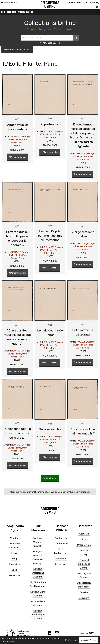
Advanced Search (50, 43)
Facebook (61, 559)
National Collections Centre (84, 564)
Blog (14, 559)
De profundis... (50, 124)
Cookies (84, 592)
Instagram (61, 564)
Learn (14, 553)
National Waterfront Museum (38, 573)
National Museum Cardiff (38, 542)
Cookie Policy (8, 642)
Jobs (84, 539)
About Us (84, 534)
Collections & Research (17, 12)
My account (82, 2)
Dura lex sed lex (50, 429)
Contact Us (61, 538)
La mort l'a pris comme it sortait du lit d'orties (50, 235)
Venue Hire (14, 575)
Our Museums (9, 2)
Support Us (14, 564)
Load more (50, 478)
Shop (14, 570)
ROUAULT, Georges (21, 136)
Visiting (14, 538)
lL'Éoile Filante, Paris (17, 139)
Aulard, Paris (17, 142)
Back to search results (17, 50)
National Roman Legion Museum (38, 615)
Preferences (71, 640)
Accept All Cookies (89, 640)
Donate (71, 2)
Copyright (84, 598)
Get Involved (61, 544)
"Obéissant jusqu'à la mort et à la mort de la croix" (17, 433)
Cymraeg (95, 2)
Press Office (84, 545)
